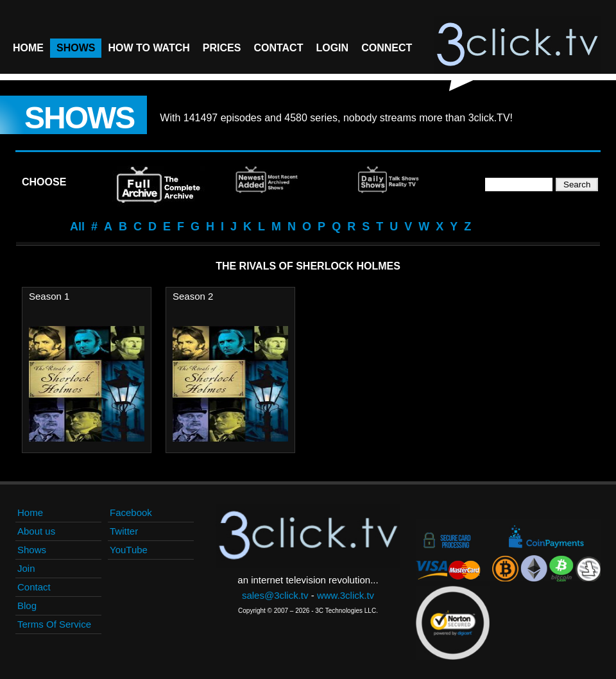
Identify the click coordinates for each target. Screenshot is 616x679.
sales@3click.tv (275, 595)
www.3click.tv (346, 595)
